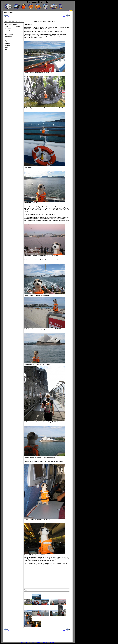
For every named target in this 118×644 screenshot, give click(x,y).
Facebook (39, 642)
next (66, 16)
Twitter (33, 642)
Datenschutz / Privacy (49, 642)
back (8, 16)
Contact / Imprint (25, 642)
